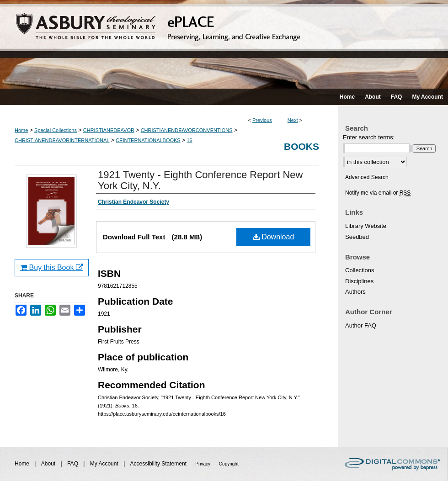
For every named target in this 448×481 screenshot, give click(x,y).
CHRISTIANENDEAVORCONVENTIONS (187, 130)
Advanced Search (367, 177)
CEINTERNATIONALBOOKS (148, 140)
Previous (262, 120)
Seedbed (357, 237)
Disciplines (359, 281)
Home (21, 130)
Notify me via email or (378, 193)
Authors (355, 292)
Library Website (366, 226)
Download (274, 237)
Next (293, 120)
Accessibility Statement (159, 464)
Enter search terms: (369, 137)
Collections (360, 270)
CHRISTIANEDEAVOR (109, 130)
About (49, 464)
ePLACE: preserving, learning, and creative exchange (224, 44)
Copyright (229, 464)
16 (189, 140)
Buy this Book (52, 267)
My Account (105, 464)
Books (301, 146)
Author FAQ (361, 325)
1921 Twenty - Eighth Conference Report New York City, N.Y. (200, 180)
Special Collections (56, 130)
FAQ (73, 464)
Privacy (203, 464)
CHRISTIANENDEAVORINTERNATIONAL (62, 140)
